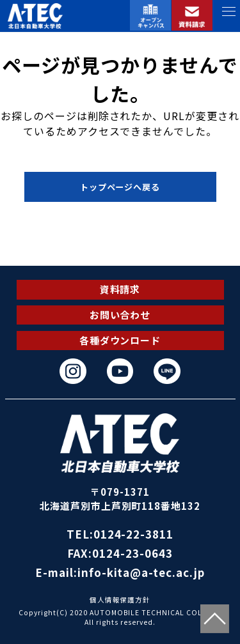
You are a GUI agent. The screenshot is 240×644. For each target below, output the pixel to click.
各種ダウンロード (120, 340)
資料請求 (120, 289)
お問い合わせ (120, 315)
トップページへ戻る (120, 187)
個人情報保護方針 (120, 600)
